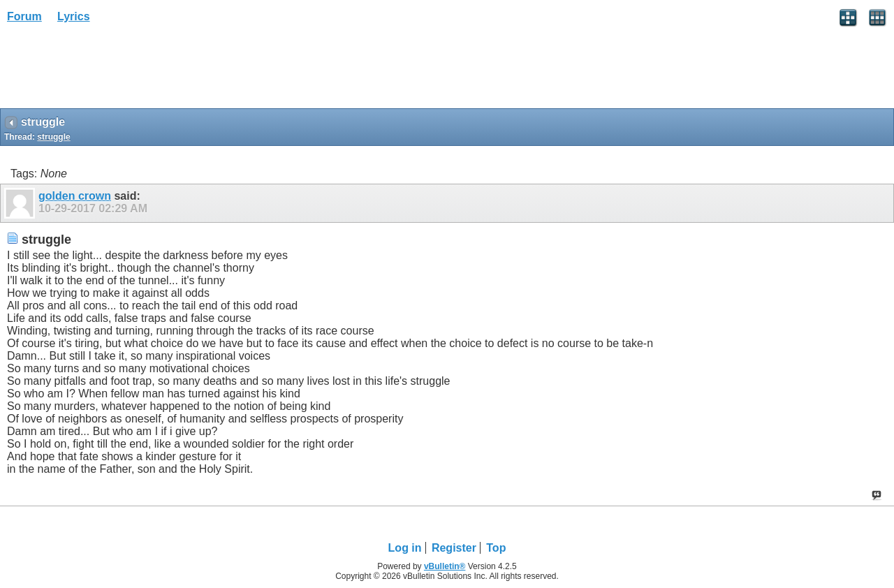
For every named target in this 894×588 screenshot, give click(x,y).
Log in (405, 548)
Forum (24, 16)
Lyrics (74, 16)
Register (454, 548)
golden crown (75, 196)
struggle (53, 137)
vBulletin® (445, 566)
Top (496, 548)
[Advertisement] (112, 71)
